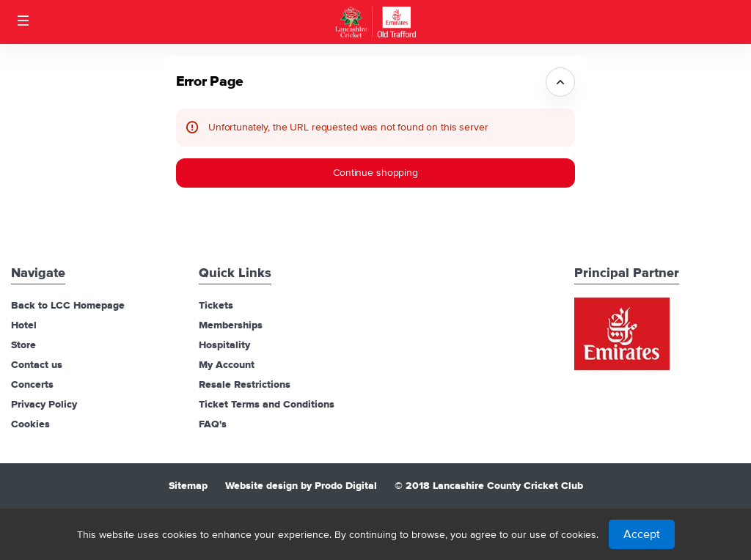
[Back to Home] (375, 22)
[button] (23, 21)
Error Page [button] (210, 82)
